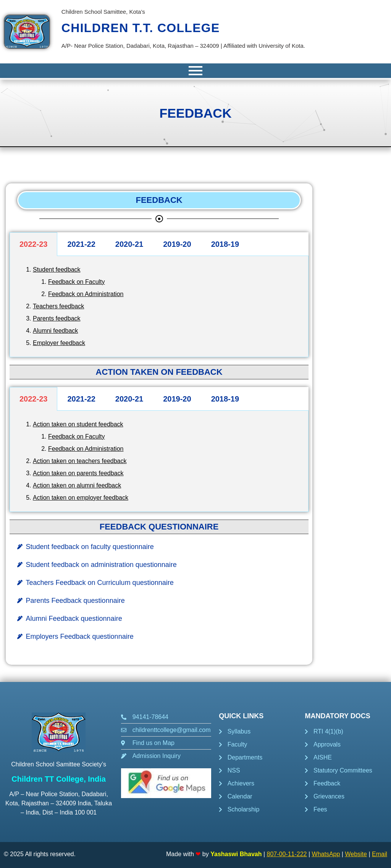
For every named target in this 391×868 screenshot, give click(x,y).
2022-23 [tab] (33, 244)
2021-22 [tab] (81, 244)
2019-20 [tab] (177, 244)
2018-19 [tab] (225, 244)
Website (356, 854)
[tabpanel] (159, 307)
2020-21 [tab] (129, 244)
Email (380, 854)
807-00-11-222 (287, 854)
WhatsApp (326, 854)
